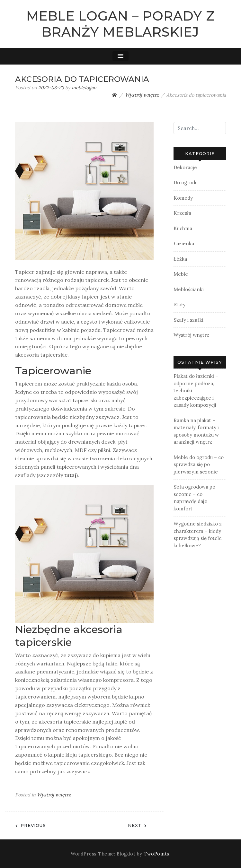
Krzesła (182, 213)
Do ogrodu (186, 182)
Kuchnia (183, 228)
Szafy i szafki (188, 320)
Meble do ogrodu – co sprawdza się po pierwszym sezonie (199, 464)
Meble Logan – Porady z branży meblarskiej (121, 24)
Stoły (179, 304)
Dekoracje (185, 167)
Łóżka (180, 259)
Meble (181, 274)
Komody (183, 198)
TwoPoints (156, 854)
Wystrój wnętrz (54, 795)
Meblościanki (189, 289)
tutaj (70, 475)
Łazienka (184, 243)
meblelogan (84, 88)
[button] (121, 56)
